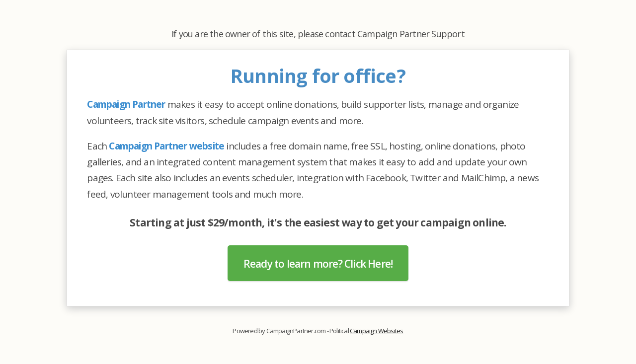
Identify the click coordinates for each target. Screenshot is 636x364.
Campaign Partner (126, 104)
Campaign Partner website (166, 146)
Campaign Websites (376, 331)
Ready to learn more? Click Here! (318, 264)
